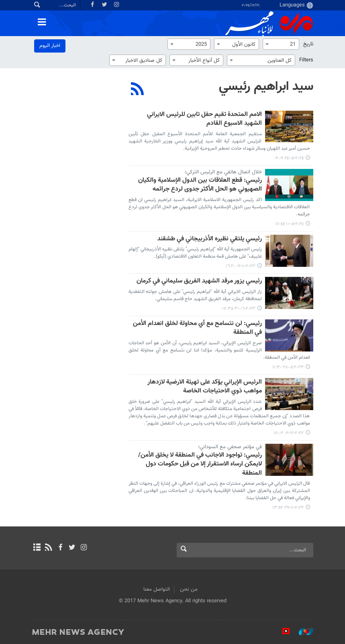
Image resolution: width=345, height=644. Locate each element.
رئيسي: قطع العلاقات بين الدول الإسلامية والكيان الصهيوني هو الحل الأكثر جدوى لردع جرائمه (200, 185)
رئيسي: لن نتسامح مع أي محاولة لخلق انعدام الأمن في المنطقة (197, 328)
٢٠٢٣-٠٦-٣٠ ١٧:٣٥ (239, 309)
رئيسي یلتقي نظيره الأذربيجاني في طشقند (210, 239)
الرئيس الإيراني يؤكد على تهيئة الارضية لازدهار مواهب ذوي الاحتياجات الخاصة (205, 387)
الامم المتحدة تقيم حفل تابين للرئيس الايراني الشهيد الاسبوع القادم (204, 119)
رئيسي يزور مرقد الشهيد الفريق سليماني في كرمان (199, 281)
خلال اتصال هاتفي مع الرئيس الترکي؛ (223, 172)
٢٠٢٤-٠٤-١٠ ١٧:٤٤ (289, 224)
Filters (306, 60)
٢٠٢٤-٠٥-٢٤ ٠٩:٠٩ (289, 158)
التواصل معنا (157, 589)
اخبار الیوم (50, 46)
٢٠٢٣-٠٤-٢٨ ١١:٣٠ (288, 367)
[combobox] (281, 44)
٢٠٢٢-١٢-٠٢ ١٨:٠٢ (289, 433)
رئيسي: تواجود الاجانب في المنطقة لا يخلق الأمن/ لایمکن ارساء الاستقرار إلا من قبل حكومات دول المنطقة (200, 465)
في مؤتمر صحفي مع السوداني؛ (230, 447)
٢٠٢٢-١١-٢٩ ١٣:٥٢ (288, 508)
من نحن (189, 589)
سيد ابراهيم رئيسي (266, 87)
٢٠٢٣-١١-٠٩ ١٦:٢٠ (241, 266)
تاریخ (308, 44)
